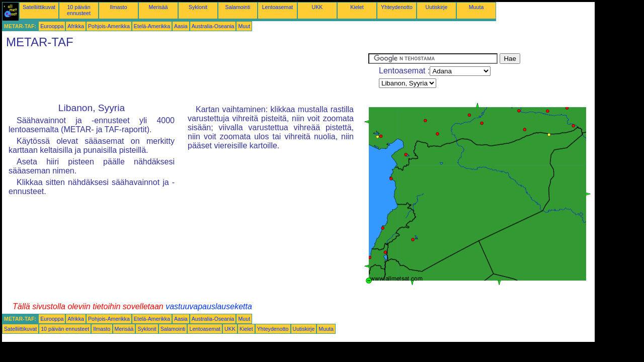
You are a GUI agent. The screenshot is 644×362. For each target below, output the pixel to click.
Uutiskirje (437, 7)
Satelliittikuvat (39, 7)
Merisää (158, 7)
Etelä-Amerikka (152, 26)
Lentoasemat (278, 7)
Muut (244, 26)
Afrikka (76, 26)
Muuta (476, 7)
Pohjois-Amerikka (109, 26)
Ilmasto (118, 7)
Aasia (181, 26)
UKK (317, 7)
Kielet (357, 7)
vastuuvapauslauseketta (209, 306)
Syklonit (198, 7)
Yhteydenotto (397, 7)
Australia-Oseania (213, 26)
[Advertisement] (185, 76)
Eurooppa (52, 26)
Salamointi (238, 7)
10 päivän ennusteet (79, 10)
